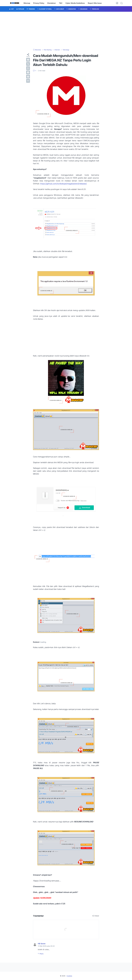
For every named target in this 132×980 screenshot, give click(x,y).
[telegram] (28, 72)
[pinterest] (28, 77)
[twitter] (28, 64)
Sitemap (27, 3)
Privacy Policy (39, 3)
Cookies (69, 976)
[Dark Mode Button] (117, 3)
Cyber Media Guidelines (75, 3)
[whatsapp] (28, 68)
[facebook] (28, 60)
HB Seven (42, 944)
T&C (61, 3)
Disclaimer (52, 3)
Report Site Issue (95, 3)
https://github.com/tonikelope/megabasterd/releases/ (63, 184)
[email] (28, 81)
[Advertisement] (66, 30)
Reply (41, 954)
